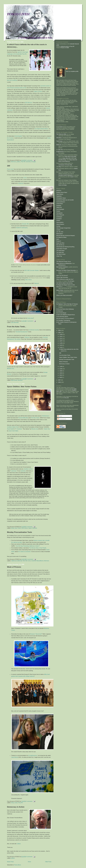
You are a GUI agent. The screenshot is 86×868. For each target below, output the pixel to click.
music (16, 803)
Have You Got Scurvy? (62, 275)
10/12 (61, 375)
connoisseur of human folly (65, 165)
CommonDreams (61, 202)
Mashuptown (60, 234)
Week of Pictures (14, 567)
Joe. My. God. (60, 232)
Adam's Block (60, 290)
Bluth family (14, 380)
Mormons (14, 162)
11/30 (61, 343)
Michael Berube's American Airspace (66, 236)
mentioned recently (34, 330)
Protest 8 (59, 241)
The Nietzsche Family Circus (64, 262)
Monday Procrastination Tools (19, 532)
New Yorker (18, 528)
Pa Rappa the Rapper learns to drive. (66, 285)
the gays (34, 162)
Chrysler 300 (25, 224)
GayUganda (59, 213)
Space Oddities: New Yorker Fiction (68, 357)
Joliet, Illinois (28, 280)
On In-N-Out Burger (61, 313)
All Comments (62, 419)
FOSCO (70, 68)
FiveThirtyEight (60, 209)
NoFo (58, 239)
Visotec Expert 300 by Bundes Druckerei (25, 265)
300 (60, 353)
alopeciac (21, 183)
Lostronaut (14, 471)
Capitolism (59, 196)
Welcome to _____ (61, 287)
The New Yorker (35, 418)
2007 (60, 380)
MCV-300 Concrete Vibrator (32, 270)
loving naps (30, 318)
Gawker (58, 211)
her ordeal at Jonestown (24, 552)
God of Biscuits (60, 215)
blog (60, 167)
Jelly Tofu (60, 150)
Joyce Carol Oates (13, 431)
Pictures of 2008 (65, 48)
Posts (60, 416)
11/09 (61, 367)
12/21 (61, 337)
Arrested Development (22, 332)
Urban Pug (59, 256)
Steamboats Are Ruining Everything (65, 247)
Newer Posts (10, 862)
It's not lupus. (71, 281)
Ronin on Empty (62, 185)
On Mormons (60, 311)
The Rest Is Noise (61, 254)
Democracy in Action (16, 807)
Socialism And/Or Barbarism (66, 175)
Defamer (27, 337)
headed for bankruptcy (22, 228)
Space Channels (33, 528)
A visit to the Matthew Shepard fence (66, 315)
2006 (60, 382)
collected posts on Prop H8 (67, 46)
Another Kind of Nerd (62, 192)
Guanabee (59, 219)
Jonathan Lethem (28, 469)
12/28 (61, 334)
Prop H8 (23, 162)
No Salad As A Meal (61, 237)
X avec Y (72, 177)
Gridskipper (59, 217)
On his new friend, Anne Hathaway (65, 309)
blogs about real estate (70, 156)
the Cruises (10, 138)
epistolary (23, 471)
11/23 (61, 345)
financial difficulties (23, 418)
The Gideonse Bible (61, 134)
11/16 (61, 347)
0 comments (30, 379)
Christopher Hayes (61, 198)
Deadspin (59, 205)
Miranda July (35, 429)
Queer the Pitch (60, 243)
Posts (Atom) (18, 865)
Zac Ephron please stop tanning (64, 283)
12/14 (61, 339)
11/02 (61, 369)
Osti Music (59, 138)
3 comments (29, 801)
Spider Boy (47, 429)
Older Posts (48, 862)
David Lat (59, 145)
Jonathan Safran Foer (13, 427)
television (20, 380)
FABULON (59, 207)
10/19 (61, 373)
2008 (60, 333)
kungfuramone (60, 152)
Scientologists (18, 136)
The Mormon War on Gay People (38, 548)
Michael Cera (10, 369)
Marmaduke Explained (62, 267)
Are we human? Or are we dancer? (65, 318)
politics (18, 162)
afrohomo (59, 191)
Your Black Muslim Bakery (41, 129)
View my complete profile (72, 71)
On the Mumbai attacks (62, 317)
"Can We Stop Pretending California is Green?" (28, 546)
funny (13, 803)
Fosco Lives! (10, 169)
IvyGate (58, 226)
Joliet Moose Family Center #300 (37, 278)
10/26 (61, 371)
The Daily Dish (60, 252)
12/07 (61, 341)
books (13, 528)
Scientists (28, 162)
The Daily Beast (60, 250)
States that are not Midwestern (64, 263)
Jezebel (58, 230)
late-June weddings (12, 80)
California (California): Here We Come (21, 561)
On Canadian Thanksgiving (63, 320)
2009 (60, 330)
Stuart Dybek (10, 429)
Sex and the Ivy (60, 245)
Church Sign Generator (62, 277)
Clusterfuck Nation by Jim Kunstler (65, 200)
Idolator (58, 220)
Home (29, 862)
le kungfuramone (33, 755)
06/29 (61, 377)
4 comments (29, 160)
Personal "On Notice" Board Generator (66, 270)
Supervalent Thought (62, 249)
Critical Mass (60, 204)
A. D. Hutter (73, 389)
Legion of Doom (38, 91)
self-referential (15, 322)
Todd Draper (59, 141)
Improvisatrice (60, 222)
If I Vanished (18, 429)
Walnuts (36, 283)
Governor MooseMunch (37, 561)
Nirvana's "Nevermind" (36, 634)
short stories (25, 528)
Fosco (61, 127)
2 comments (30, 321)
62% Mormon (29, 103)
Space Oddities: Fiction (22, 387)
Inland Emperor (60, 224)
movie (25, 178)
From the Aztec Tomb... (17, 327)
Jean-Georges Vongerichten (63, 228)
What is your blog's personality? (64, 295)
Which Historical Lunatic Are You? (65, 279)
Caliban (19, 844)
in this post (66, 398)
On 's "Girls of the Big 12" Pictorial (67, 304)
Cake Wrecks (15, 757)
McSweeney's (46, 416)
